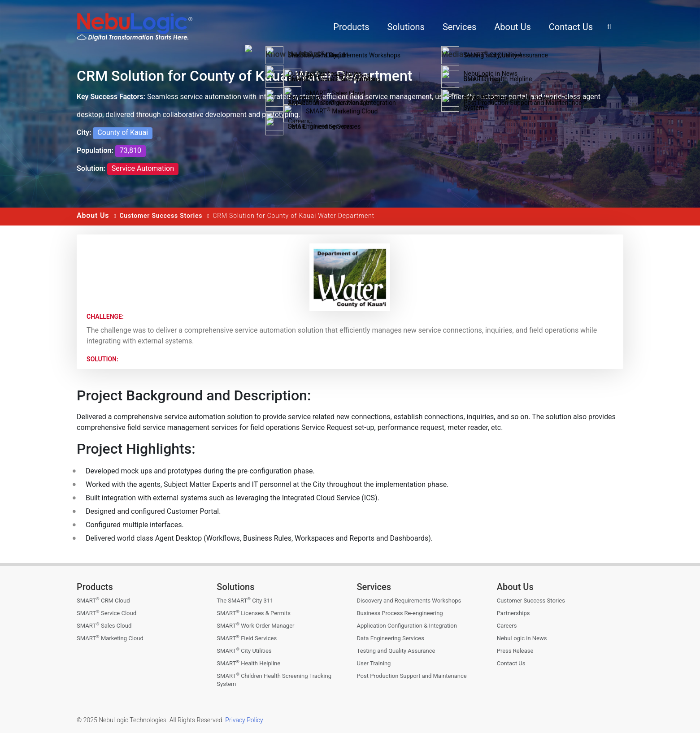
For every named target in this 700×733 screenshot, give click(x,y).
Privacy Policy (243, 720)
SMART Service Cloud (107, 613)
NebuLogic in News (522, 638)
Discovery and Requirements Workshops (409, 601)
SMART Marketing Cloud (110, 638)
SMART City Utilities (244, 651)
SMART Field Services (247, 638)
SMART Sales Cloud (104, 626)
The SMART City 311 (245, 601)
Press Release (515, 651)
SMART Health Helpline (248, 663)
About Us (93, 215)
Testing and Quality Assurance (396, 651)
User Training (374, 663)
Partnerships (513, 613)
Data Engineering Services (391, 638)
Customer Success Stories (161, 216)
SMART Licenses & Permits (254, 613)
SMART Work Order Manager (255, 626)
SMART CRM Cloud (103, 601)
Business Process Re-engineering (400, 613)
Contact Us (511, 663)
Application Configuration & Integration (407, 626)
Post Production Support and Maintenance (412, 676)
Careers (507, 626)
